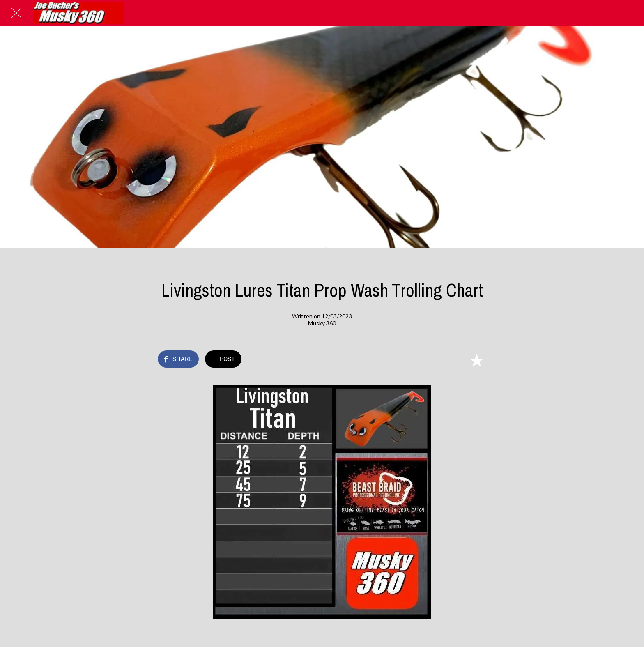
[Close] (16, 13)
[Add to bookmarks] (476, 360)
